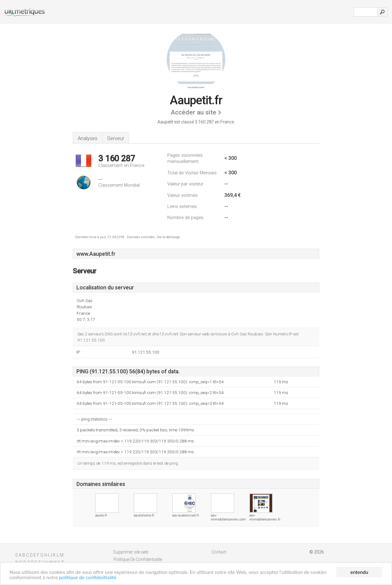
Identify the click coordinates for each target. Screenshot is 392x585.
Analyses (88, 138)
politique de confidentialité (88, 578)
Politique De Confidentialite (138, 559)
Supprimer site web (131, 552)
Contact (219, 552)
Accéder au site (194, 112)
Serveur (116, 138)
